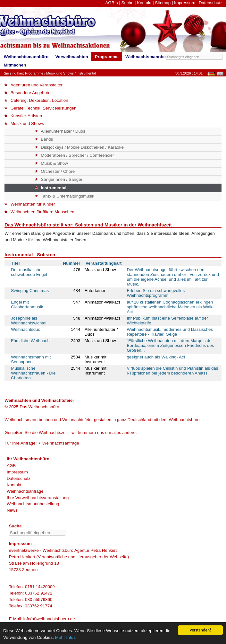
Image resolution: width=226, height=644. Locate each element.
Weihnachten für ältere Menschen (39, 212)
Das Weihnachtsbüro (39, 407)
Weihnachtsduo (26, 329)
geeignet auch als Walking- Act (156, 357)
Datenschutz (211, 3)
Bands (44, 139)
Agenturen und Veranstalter (33, 85)
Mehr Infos (65, 638)
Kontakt (144, 3)
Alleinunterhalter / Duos (60, 131)
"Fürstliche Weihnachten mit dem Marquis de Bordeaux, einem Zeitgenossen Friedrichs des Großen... (170, 345)
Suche (128, 3)
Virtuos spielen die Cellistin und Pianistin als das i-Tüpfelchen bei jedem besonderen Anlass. (172, 371)
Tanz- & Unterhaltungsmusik (65, 196)
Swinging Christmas (30, 291)
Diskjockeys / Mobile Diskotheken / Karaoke (79, 147)
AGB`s (111, 3)
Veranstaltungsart (104, 263)
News (12, 510)
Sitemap (163, 3)
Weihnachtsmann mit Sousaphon (31, 359)
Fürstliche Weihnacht (31, 341)
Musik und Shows (60, 73)
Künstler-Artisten (23, 116)
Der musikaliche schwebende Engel (29, 272)
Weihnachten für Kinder (30, 204)
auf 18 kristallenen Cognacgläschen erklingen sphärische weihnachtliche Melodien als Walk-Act (170, 307)
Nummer (71, 263)
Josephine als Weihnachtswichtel (29, 321)
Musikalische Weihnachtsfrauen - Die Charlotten (33, 373)
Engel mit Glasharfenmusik (27, 304)
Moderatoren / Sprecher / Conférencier (75, 155)
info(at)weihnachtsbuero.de (49, 619)
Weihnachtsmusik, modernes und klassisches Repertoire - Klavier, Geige (170, 332)
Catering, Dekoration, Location (36, 100)
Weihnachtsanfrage (59, 443)
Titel (15, 263)
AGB (11, 466)
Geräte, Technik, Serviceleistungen (40, 108)
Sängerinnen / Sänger (59, 179)
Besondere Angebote (27, 93)
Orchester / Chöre (55, 171)
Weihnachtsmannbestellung (33, 504)
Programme (34, 73)
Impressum (185, 3)
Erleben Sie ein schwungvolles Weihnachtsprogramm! (156, 293)
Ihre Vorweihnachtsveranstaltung (38, 498)
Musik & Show (51, 163)
